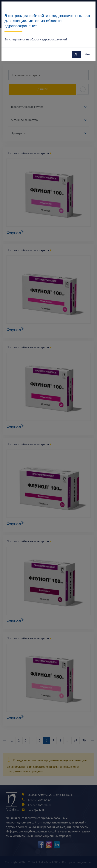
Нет (87, 54)
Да (77, 54)
